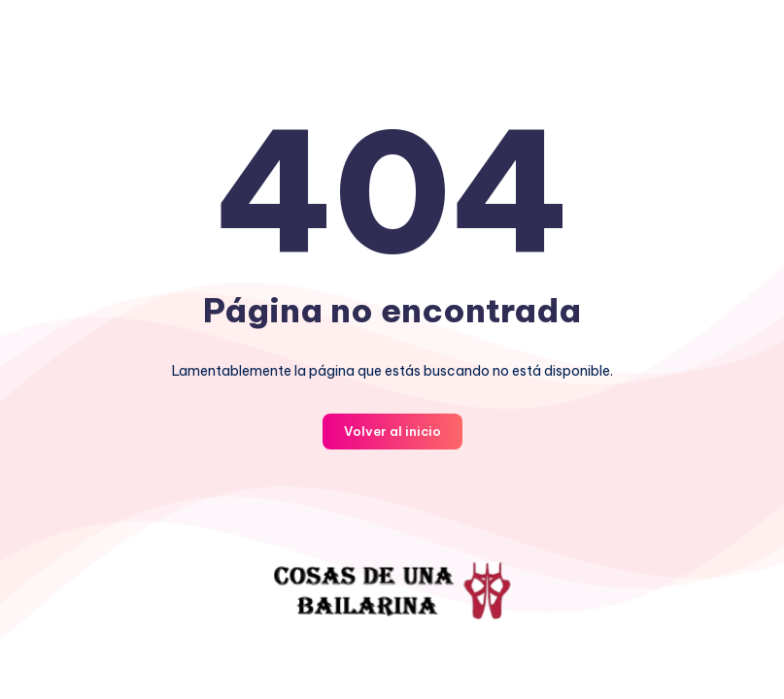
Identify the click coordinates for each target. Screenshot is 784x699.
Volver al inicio (392, 431)
